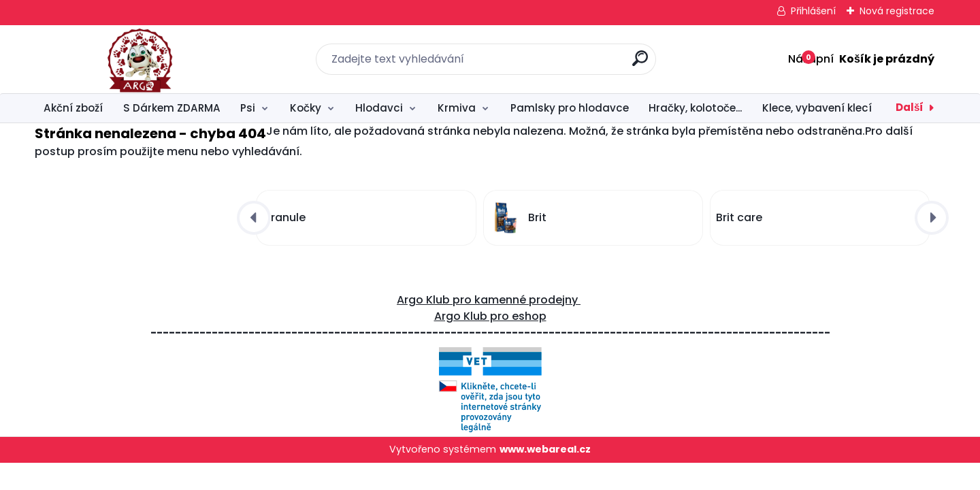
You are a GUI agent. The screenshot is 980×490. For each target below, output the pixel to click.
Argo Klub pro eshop (490, 316)
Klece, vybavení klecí (817, 108)
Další (910, 107)
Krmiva (457, 108)
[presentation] (254, 218)
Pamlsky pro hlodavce (570, 108)
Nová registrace (897, 11)
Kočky (306, 108)
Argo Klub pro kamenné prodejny (489, 300)
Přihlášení (813, 11)
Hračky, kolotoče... (695, 108)
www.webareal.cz (545, 449)
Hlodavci (379, 108)
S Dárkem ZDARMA (172, 108)
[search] (640, 64)
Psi (248, 108)
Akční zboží (73, 108)
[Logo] (118, 59)
